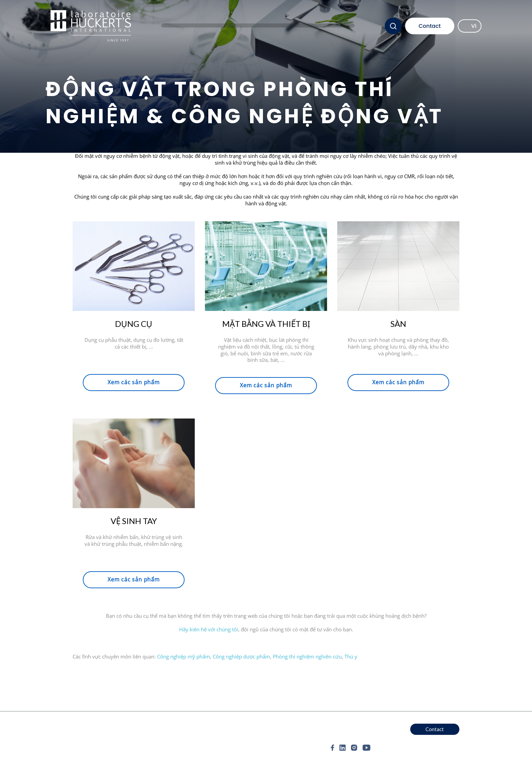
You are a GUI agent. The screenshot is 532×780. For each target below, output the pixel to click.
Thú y (351, 656)
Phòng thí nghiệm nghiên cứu (307, 656)
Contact (430, 26)
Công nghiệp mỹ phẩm (184, 656)
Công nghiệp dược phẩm (241, 656)
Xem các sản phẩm (134, 382)
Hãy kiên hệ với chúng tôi (209, 629)
